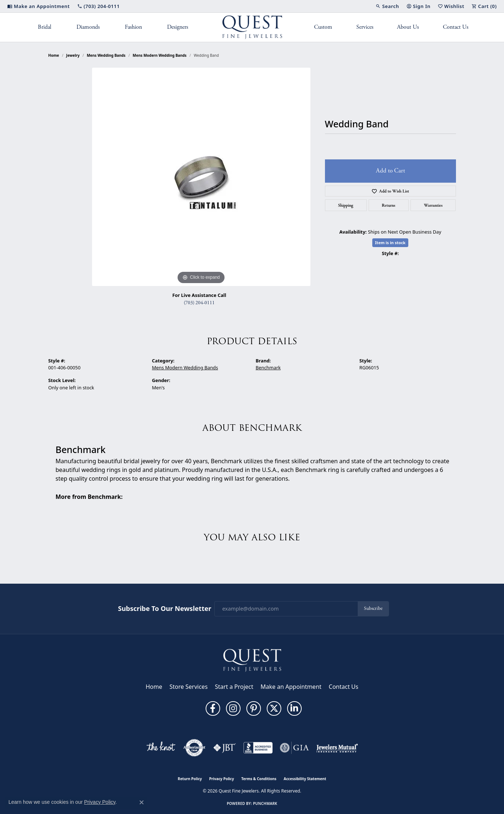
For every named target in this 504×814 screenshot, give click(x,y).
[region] (201, 177)
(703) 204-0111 (199, 303)
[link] (39, 6)
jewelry (73, 55)
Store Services (189, 687)
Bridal (45, 27)
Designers (178, 27)
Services (365, 27)
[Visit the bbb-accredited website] (258, 748)
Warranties (433, 205)
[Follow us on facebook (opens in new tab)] (213, 708)
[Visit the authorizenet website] (194, 748)
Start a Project (234, 687)
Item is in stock (390, 243)
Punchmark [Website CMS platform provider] (265, 803)
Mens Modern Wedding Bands (160, 55)
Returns (388, 205)
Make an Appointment (291, 687)
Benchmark (268, 368)
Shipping (346, 205)
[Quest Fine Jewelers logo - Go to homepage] (252, 27)
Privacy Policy (222, 779)
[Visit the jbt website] (225, 748)
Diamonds (88, 27)
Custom (323, 27)
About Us (408, 27)
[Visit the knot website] (161, 748)
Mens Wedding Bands (106, 55)
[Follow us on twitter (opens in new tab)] (274, 708)
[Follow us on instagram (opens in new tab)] (233, 708)
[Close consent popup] (142, 802)
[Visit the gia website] (294, 748)
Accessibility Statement (305, 779)
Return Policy (190, 779)
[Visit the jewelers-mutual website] (337, 748)
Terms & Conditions (259, 779)
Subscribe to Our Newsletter (164, 609)
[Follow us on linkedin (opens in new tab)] (294, 708)
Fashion (133, 27)
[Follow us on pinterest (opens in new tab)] (254, 708)
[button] (387, 6)
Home (54, 55)
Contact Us (456, 27)
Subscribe (373, 609)
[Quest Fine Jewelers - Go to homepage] (252, 660)
